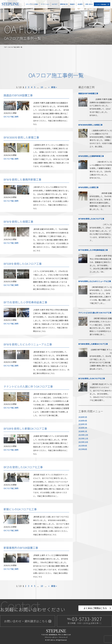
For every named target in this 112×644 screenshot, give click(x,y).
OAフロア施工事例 (11, 117)
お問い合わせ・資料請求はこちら (28, 621)
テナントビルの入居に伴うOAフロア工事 (28, 386)
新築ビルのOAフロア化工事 (20, 509)
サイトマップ (63, 637)
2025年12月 (83, 435)
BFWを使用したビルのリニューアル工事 (28, 344)
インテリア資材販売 (102, 4)
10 (42, 87)
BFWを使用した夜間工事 (18, 222)
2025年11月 (83, 438)
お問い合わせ (89, 4)
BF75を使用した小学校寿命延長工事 (25, 302)
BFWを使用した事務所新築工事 (22, 179)
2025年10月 (83, 442)
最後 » (54, 87)
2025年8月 (83, 449)
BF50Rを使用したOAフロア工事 (23, 264)
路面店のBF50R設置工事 (18, 95)
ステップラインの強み (32, 4)
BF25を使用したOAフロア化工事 (23, 467)
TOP (5, 47)
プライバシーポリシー (51, 637)
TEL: (85, 620)
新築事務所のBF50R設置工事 (21, 548)
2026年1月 (83, 431)
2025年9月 (83, 446)
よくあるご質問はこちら (95, 608)
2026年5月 (83, 417)
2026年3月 (83, 424)
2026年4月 (83, 421)
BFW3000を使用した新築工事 (21, 137)
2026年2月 (83, 428)
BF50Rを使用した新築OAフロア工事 (25, 428)
